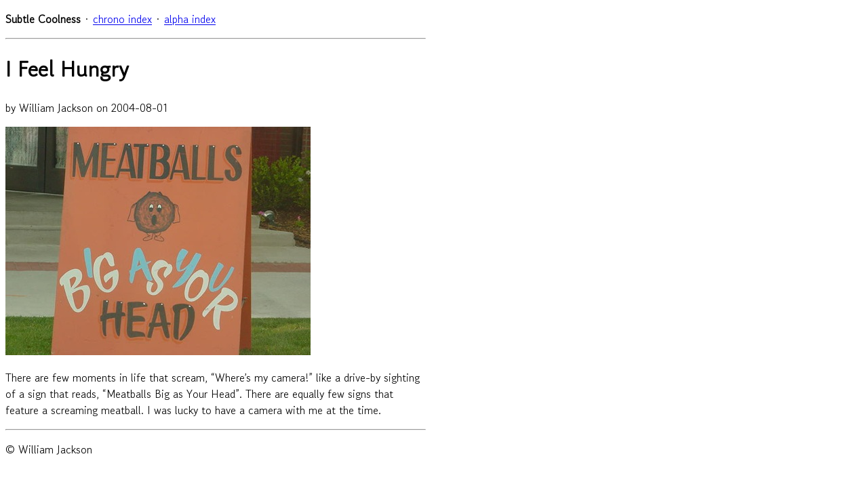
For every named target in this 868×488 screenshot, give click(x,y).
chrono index (122, 19)
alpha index (190, 19)
